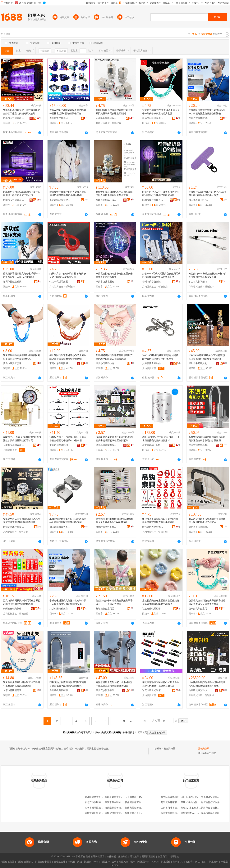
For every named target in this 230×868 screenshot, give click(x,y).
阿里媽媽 (123, 862)
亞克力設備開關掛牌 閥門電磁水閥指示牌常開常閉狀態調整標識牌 (22, 602)
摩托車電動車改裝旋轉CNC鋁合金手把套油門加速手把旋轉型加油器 (161, 684)
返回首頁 (142, 732)
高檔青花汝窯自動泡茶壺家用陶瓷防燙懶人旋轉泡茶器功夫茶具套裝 (114, 194)
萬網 (175, 862)
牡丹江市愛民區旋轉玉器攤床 (100, 802)
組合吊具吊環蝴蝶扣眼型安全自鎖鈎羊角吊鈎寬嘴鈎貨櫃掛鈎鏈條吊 (161, 521)
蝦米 (133, 862)
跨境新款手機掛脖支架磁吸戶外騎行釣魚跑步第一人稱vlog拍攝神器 (21, 275)
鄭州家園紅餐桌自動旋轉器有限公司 (143, 808)
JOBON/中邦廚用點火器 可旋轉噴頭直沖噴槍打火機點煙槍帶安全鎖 (207, 357)
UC (182, 862)
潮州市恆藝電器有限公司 (106, 282)
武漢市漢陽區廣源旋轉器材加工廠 (102, 808)
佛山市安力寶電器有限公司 (14, 118)
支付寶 (189, 862)
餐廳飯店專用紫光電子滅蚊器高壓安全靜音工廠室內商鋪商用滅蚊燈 (21, 112)
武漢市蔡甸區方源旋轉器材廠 (120, 802)
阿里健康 (214, 862)
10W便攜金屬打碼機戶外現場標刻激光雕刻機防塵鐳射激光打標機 (207, 684)
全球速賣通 (60, 862)
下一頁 (142, 721)
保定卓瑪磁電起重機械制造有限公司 (60, 282)
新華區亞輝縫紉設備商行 (106, 118)
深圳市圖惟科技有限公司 (60, 609)
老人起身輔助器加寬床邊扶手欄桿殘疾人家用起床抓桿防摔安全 (207, 521)
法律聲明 (111, 857)
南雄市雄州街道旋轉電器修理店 (101, 813)
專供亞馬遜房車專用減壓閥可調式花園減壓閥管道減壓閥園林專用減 (21, 521)
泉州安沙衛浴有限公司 (106, 690)
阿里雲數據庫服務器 (171, 802)
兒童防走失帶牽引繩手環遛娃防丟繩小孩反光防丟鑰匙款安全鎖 (21, 684)
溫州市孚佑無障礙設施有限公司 (199, 527)
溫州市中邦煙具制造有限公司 (199, 363)
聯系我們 (163, 857)
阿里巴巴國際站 (25, 862)
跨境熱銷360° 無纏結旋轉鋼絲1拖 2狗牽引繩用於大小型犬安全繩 (207, 275)
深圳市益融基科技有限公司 (14, 282)
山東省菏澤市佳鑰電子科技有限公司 (179, 808)
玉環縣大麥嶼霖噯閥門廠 (14, 445)
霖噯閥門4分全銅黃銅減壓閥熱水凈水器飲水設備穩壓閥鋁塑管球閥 (22, 439)
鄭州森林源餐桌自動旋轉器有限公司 (123, 808)
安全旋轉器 (169, 749)
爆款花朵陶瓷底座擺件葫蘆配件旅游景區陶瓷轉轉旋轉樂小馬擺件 (161, 602)
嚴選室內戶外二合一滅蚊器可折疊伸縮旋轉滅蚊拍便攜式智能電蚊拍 (161, 194)
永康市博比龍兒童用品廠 (14, 690)
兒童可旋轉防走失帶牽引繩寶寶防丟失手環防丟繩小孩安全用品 (21, 357)
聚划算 (88, 862)
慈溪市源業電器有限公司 (199, 445)
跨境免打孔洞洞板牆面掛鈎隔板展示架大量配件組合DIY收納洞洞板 (114, 521)
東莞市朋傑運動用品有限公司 (60, 445)
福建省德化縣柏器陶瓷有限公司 (153, 609)
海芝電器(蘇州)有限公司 (153, 445)
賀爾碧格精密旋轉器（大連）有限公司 (145, 802)
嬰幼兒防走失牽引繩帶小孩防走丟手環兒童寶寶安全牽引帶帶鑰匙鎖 (68, 357)
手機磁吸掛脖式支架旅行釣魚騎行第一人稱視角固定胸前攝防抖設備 (207, 112)
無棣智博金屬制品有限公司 (153, 363)
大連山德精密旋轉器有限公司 (100, 797)
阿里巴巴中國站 (43, 862)
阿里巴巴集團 (7, 862)
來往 (197, 862)
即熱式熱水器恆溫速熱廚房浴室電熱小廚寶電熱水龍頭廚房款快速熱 (68, 684)
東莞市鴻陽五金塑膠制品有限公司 (60, 200)
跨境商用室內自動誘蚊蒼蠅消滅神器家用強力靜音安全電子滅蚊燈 (21, 194)
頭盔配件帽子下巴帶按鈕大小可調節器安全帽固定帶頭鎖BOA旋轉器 (68, 439)
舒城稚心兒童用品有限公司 (106, 609)
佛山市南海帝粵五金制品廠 (60, 527)
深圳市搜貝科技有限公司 (153, 200)
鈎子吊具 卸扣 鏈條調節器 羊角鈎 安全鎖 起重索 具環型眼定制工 (68, 275)
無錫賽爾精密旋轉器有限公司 (120, 797)
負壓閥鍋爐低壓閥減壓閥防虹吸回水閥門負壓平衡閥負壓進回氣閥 (114, 112)
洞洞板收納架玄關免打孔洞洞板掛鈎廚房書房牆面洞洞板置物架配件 (114, 439)
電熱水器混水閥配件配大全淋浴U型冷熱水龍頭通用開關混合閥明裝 (114, 684)
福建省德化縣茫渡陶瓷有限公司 (106, 200)
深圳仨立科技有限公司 (199, 118)
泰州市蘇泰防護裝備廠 (153, 282)
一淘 (96, 862)
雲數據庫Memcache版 (192, 813)
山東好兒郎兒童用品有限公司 (199, 609)
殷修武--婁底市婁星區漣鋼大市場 (198, 808)
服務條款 (123, 857)
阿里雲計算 (143, 862)
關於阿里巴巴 (149, 857)
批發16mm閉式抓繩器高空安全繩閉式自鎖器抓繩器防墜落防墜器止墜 (161, 275)
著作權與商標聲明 (95, 857)
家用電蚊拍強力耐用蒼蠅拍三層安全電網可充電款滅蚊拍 (114, 275)
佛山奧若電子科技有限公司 (199, 200)
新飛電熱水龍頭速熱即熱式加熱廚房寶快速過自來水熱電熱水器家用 (207, 439)
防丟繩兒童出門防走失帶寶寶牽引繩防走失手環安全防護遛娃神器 (207, 602)
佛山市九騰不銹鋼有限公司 (199, 282)
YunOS (155, 862)
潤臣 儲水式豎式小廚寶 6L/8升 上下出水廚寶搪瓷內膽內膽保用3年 (161, 439)
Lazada (115, 865)
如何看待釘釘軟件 (210, 802)
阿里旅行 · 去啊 (108, 862)
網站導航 (174, 857)
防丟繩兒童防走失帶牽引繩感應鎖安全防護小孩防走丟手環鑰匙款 (114, 357)
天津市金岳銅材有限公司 (214, 808)
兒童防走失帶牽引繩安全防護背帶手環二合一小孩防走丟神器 (114, 602)
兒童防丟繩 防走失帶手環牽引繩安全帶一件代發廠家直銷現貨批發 (161, 112)
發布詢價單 (204, 749)
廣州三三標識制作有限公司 (14, 609)
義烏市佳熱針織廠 (210, 813)
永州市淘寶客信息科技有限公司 (177, 813)
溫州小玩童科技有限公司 (106, 363)
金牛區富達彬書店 (170, 797)
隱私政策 (135, 857)
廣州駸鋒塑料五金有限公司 (106, 527)
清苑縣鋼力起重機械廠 (153, 527)
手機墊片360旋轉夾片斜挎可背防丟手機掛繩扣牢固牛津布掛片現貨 (208, 194)
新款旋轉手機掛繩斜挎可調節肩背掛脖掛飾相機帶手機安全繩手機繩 (68, 194)
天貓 (80, 862)
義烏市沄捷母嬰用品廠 (153, 118)
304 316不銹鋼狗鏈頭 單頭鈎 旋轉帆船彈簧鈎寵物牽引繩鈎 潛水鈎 (160, 357)
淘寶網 (71, 862)
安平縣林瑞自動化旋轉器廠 (139, 797)
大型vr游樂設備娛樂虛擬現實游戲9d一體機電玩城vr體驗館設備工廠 (68, 112)
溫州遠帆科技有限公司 (60, 690)
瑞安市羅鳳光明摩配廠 (153, 690)
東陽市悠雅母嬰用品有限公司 (60, 363)
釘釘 (204, 862)
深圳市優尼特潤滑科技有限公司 (197, 797)
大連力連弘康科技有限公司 (215, 797)
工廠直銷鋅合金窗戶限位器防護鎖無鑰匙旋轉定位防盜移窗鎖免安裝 (68, 521)
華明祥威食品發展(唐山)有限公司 (198, 802)
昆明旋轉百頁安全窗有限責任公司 (142, 813)
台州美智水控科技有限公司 (14, 527)
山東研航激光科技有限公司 (199, 690)
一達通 (224, 862)
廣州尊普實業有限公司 (106, 445)
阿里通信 (166, 862)
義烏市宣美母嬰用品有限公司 (14, 363)
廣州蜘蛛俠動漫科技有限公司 (60, 118)
